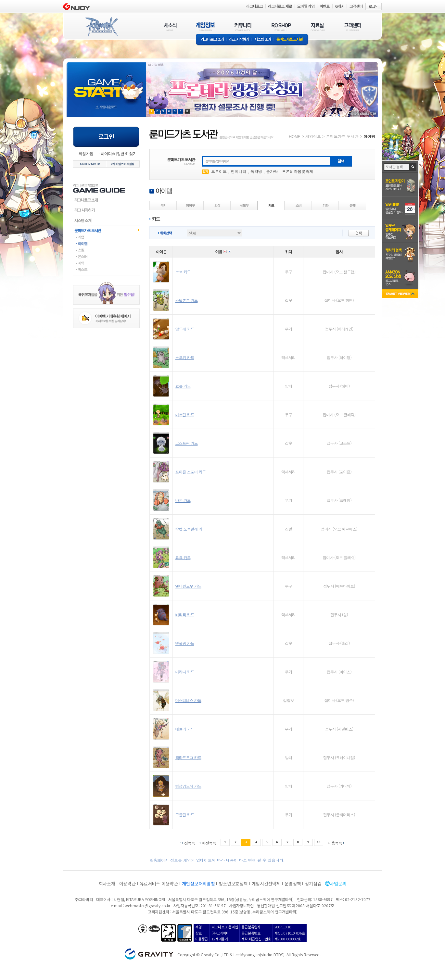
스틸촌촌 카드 (186, 300)
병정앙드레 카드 (188, 786)
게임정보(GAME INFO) (205, 27)
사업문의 (338, 884)
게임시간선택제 (266, 884)
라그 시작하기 (239, 40)
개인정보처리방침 (198, 884)
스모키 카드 (184, 357)
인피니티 (239, 171)
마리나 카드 (184, 672)
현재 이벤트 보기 (187, 111)
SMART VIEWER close (401, 294)
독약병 (256, 171)
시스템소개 (263, 40)
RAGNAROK (101, 27)
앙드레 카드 (184, 329)
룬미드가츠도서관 (106, 230)
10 (319, 842)
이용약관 (127, 884)
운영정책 (293, 884)
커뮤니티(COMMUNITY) (243, 27)
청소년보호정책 (233, 884)
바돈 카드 (183, 500)
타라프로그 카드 (188, 757)
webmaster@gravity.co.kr (147, 905)
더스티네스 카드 (188, 700)
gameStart (106, 83)
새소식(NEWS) (170, 27)
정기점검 (313, 884)
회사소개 (107, 884)
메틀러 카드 (184, 729)
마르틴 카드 (184, 415)
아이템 (106, 244)
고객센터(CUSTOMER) (353, 27)
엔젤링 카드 (184, 643)
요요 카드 (183, 557)
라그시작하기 (106, 210)
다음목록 (335, 842)
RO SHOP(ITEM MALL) (281, 27)
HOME (295, 136)
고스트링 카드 (186, 443)
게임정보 (313, 136)
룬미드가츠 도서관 (291, 40)
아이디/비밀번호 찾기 (119, 153)
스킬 (106, 250)
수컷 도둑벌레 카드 (190, 529)
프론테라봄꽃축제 (298, 171)
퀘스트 (106, 270)
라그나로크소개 (211, 40)
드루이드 (219, 171)
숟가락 (272, 171)
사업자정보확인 (241, 905)
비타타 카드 (184, 615)
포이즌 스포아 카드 (190, 472)
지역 (106, 263)
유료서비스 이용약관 (159, 884)
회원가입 (86, 153)
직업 (106, 237)
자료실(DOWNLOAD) (317, 27)
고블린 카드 (184, 815)
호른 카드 (183, 386)
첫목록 (190, 842)
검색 (413, 167)
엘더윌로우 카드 (188, 586)
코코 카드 (183, 272)
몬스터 (106, 257)
